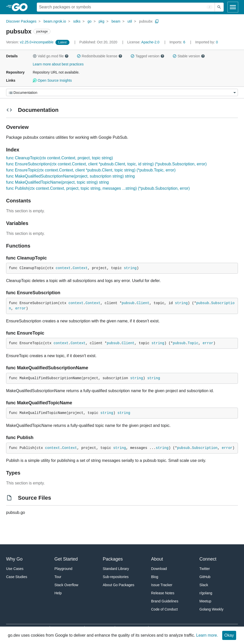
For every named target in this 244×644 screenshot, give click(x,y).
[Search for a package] (126, 7)
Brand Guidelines (165, 601)
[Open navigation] (233, 7)
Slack (204, 585)
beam (116, 21)
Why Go (14, 559)
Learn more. (207, 635)
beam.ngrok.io (55, 21)
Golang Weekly (211, 609)
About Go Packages (119, 585)
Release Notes (163, 593)
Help (58, 593)
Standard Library (116, 569)
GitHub (205, 577)
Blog (155, 577)
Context (80, 268)
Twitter (205, 569)
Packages (113, 559)
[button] (35, 56)
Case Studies (17, 577)
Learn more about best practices (58, 64)
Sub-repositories (116, 577)
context (63, 268)
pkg (101, 21)
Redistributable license (100, 56)
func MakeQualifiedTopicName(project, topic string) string (58, 182)
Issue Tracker (162, 585)
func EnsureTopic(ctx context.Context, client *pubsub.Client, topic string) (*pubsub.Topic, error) (91, 170)
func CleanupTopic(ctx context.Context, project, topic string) (60, 158)
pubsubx (146, 21)
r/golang (206, 593)
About (157, 559)
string (130, 268)
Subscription (205, 448)
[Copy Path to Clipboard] (157, 21)
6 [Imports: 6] (178, 42)
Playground (63, 569)
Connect (208, 559)
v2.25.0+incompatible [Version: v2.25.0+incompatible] (30, 42)
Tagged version (147, 56)
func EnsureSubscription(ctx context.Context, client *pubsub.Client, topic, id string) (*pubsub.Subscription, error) (106, 164)
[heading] (21, 7)
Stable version (189, 56)
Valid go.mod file (51, 56)
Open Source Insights (52, 80)
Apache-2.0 (151, 42)
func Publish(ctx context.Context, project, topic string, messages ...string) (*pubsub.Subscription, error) (98, 188)
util (130, 21)
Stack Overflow (66, 585)
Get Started (66, 559)
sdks (77, 21)
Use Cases (15, 569)
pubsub (128, 303)
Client (143, 303)
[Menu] (122, 92)
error (21, 308)
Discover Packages (21, 21)
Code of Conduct (164, 609)
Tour (58, 577)
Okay (229, 635)
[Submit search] (219, 7)
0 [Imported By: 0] (207, 42)
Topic (193, 343)
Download (159, 569)
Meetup (205, 601)
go (90, 21)
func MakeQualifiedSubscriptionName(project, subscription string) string (70, 176)
